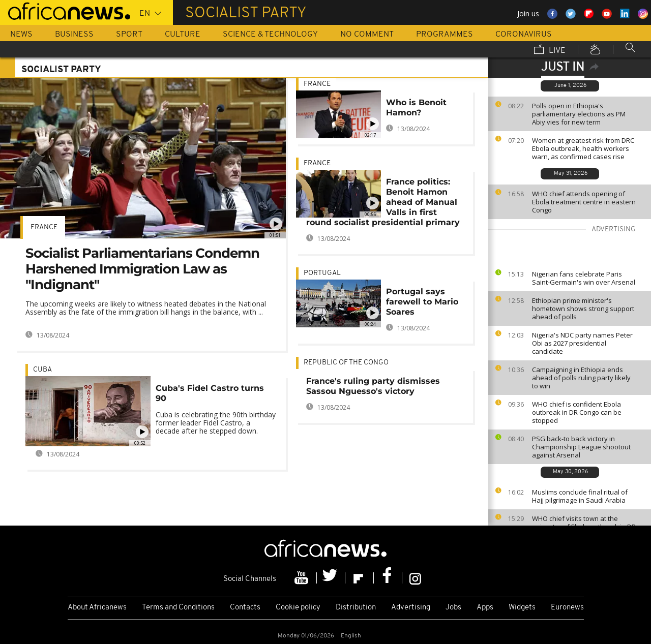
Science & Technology (270, 35)
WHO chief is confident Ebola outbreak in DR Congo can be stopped (577, 412)
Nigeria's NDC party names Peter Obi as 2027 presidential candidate (582, 343)
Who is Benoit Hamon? (416, 108)
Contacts (245, 608)
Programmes (445, 35)
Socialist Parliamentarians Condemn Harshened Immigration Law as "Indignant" (142, 269)
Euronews (567, 608)
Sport (129, 35)
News (21, 35)
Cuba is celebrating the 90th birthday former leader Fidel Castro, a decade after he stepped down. (216, 423)
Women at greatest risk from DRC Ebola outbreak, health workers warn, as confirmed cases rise (583, 148)
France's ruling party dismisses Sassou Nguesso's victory (373, 386)
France (44, 227)
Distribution (356, 608)
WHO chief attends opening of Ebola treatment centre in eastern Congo (584, 202)
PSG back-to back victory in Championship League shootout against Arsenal (581, 447)
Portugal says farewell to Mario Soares (422, 302)
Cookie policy (298, 608)
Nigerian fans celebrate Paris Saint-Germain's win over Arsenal (584, 278)
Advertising (411, 608)
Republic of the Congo (346, 363)
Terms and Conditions (178, 608)
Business (74, 35)
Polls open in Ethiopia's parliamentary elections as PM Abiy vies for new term (579, 114)
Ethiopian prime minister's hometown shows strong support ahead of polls (583, 309)
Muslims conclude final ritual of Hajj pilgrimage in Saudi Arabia (580, 496)
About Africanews (97, 608)
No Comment (367, 35)
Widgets (522, 608)
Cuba (42, 370)
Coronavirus (524, 35)
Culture (183, 35)
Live (550, 50)
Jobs (453, 608)
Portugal (322, 273)
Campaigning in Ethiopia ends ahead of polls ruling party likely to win (581, 378)
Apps (485, 608)
